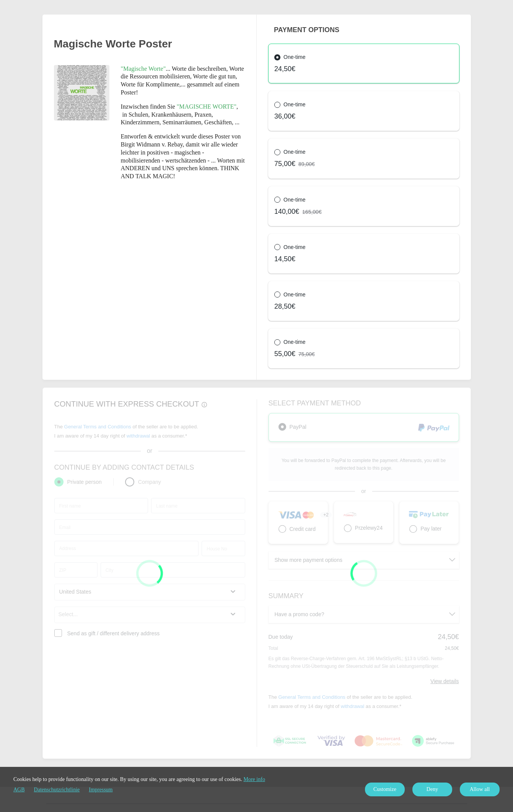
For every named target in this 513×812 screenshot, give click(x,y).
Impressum (101, 790)
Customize (385, 789)
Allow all (480, 789)
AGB (19, 790)
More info (254, 779)
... (147, 69)
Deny (432, 789)
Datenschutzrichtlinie (57, 790)
